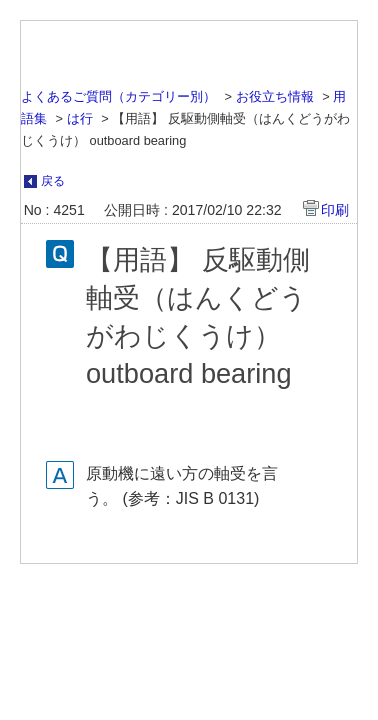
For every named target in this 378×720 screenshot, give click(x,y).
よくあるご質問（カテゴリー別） (118, 96)
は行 (80, 118)
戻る (53, 181)
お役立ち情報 (275, 96)
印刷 (335, 210)
